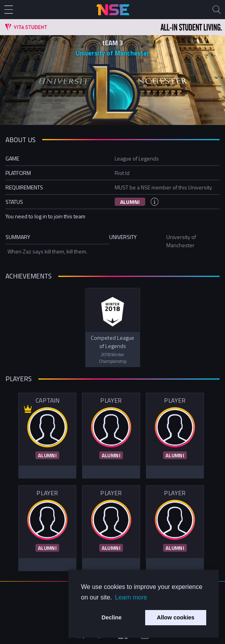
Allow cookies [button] (176, 617)
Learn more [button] (131, 597)
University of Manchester (112, 53)
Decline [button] (112, 617)
